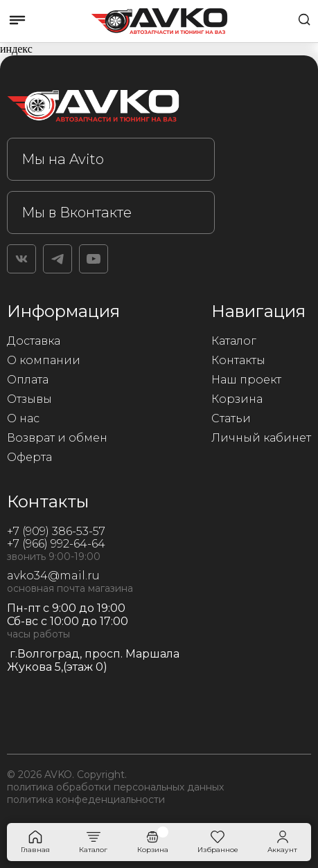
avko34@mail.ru (53, 576)
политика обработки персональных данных (115, 787)
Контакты (238, 360)
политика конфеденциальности (86, 799)
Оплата (28, 380)
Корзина (237, 399)
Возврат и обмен (57, 438)
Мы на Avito (63, 159)
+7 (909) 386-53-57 (56, 531)
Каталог (234, 341)
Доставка (34, 341)
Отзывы (29, 399)
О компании (44, 360)
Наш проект (246, 380)
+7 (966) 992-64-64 (56, 544)
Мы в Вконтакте (77, 213)
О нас (23, 418)
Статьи (231, 418)
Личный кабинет (261, 438)
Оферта (29, 457)
